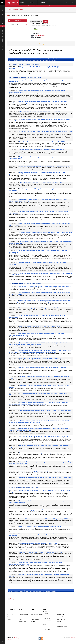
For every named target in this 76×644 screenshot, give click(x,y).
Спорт (58, 612)
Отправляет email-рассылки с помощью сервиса (40, 6)
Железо (21, 10)
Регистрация (10, 614)
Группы (34, 2)
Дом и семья (60, 624)
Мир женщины (46, 618)
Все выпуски (42, 44)
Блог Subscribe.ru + (23, 614)
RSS (26, 24)
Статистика (35, 34)
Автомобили (46, 614)
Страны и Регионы (61, 619)
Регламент (10, 617)
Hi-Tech (44, 627)
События (33, 622)
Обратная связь (23, 622)
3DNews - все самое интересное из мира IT (25, 15)
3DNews (36, 30)
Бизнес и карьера (47, 621)
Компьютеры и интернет (12, 10)
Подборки (43, 2)
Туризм (44, 616)
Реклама (33, 612)
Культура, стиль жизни (62, 626)
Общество (59, 622)
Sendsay (33, 617)
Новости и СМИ (60, 617)
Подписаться (18, 21)
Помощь (9, 619)
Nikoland (73, 638)
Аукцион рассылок (35, 619)
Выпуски (24, 2)
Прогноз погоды (61, 614)
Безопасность (22, 617)
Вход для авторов (11, 612)
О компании (22, 612)
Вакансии (21, 619)
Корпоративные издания (37, 614)
